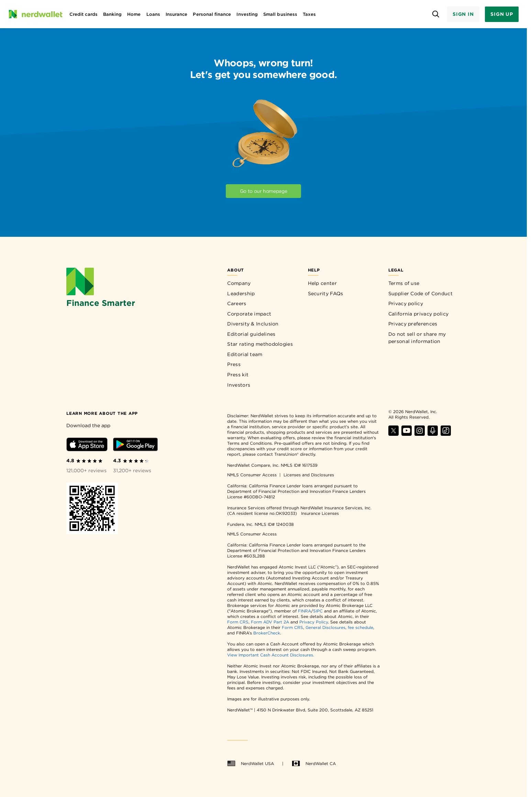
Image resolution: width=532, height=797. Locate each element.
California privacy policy (419, 314)
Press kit (238, 375)
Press (234, 364)
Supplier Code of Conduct (420, 294)
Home (134, 14)
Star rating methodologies (260, 344)
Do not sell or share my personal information (417, 338)
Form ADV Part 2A (270, 622)
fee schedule (361, 627)
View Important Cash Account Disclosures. (271, 655)
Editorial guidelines (251, 334)
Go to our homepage (264, 191)
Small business (280, 14)
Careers (237, 303)
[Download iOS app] (87, 446)
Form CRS (238, 622)
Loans (153, 14)
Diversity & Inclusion (253, 324)
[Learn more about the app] (102, 413)
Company (239, 283)
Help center (322, 283)
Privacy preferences (413, 324)
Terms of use (404, 283)
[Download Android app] (135, 446)
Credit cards (84, 14)
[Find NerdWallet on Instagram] (420, 434)
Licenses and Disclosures (309, 475)
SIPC (318, 611)
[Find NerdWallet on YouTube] (407, 434)
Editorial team (245, 354)
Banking (112, 14)
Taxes (309, 14)
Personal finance (212, 14)
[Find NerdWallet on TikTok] (446, 434)
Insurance (177, 14)
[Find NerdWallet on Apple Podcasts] (433, 434)
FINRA (304, 611)
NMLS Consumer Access (252, 475)
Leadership (241, 294)
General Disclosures (325, 627)
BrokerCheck (267, 633)
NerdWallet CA (314, 764)
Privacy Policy (314, 622)
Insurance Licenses (320, 513)
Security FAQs (326, 294)
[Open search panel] (436, 14)
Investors (239, 385)
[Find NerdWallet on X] (394, 434)
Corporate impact (249, 314)
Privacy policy (406, 303)
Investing (247, 14)
